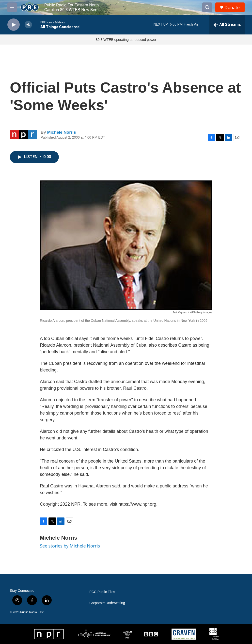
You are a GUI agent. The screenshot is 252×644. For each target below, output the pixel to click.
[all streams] (227, 25)
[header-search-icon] (207, 7)
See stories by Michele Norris (70, 546)
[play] (14, 25)
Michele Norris (61, 132)
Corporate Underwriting (107, 603)
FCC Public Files (102, 592)
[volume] (28, 25)
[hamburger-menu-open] (12, 7)
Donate (232, 8)
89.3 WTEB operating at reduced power (126, 40)
